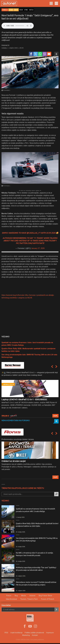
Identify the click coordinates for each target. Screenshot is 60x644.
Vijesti (16, 10)
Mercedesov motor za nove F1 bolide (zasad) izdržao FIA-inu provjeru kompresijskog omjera (36, 583)
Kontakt (35, 635)
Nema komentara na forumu (16, 420)
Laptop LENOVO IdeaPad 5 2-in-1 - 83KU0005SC (24, 399)
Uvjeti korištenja (16, 633)
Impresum (50, 633)
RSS (6, 633)
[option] (30, 394)
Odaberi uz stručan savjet (14, 461)
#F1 (55, 241)
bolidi (21, 10)
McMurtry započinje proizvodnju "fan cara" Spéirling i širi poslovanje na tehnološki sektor (36, 569)
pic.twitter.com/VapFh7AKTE (30, 243)
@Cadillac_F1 (34, 233)
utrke (26, 10)
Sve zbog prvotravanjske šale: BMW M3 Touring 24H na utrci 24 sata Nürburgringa (37, 539)
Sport (11, 10)
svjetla (31, 10)
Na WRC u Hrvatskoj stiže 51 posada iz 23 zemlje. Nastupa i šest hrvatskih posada (35, 554)
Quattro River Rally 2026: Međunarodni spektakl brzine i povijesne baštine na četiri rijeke (37, 525)
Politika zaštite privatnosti (34, 633)
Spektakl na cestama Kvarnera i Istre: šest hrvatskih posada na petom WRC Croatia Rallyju (35, 510)
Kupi (55, 416)
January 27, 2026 (38, 248)
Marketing (26, 635)
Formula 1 (5, 10)
